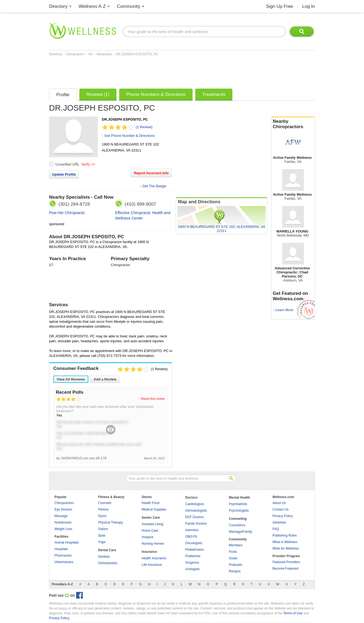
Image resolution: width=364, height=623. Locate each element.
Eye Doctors (63, 509)
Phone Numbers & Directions (156, 94)
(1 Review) (144, 127)
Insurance (149, 552)
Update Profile (64, 174)
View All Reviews (71, 379)
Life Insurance (152, 565)
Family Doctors (196, 524)
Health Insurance (154, 558)
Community (129, 6)
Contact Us (280, 509)
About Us (279, 503)
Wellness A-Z (92, 6)
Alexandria (105, 54)
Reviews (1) (98, 94)
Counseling (238, 519)
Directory (58, 6)
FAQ (276, 529)
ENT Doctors (194, 517)
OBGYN (191, 537)
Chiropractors (64, 503)
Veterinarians (64, 562)
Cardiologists (195, 504)
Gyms (102, 516)
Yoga (102, 542)
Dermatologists (196, 511)
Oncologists (194, 543)
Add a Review (105, 379)
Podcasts (235, 565)
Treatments (214, 94)
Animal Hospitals (66, 543)
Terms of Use (293, 613)
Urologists (192, 569)
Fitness (103, 509)
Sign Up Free (279, 6)
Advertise (279, 522)
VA (91, 54)
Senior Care (151, 518)
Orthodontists (108, 563)
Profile (63, 95)
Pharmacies (63, 556)
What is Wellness (285, 542)
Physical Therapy (110, 522)
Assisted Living (152, 524)
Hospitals (61, 549)
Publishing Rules (285, 535)
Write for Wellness (286, 548)
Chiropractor (75, 54)
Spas (102, 535)
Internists (192, 530)
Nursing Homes (153, 544)
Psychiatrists (238, 504)
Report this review (153, 399)
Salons (103, 529)
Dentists (104, 557)
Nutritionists (63, 522)
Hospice (147, 537)
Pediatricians (195, 550)
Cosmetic (105, 503)
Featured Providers (286, 562)
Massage (61, 516)
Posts (233, 552)
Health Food (150, 503)
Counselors (237, 525)
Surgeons (192, 563)
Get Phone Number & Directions (129, 136)
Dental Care (107, 550)
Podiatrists (193, 556)
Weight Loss (63, 529)
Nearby (293, 124)
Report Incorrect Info (151, 173)
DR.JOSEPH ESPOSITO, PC (137, 54)
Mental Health (239, 498)
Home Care (150, 531)
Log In (309, 6)
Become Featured (285, 569)
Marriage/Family (240, 532)
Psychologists (239, 511)
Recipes (235, 571)
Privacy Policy (283, 516)
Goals (233, 558)
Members (236, 545)
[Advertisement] (148, 71)
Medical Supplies (154, 509)
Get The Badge (154, 186)
